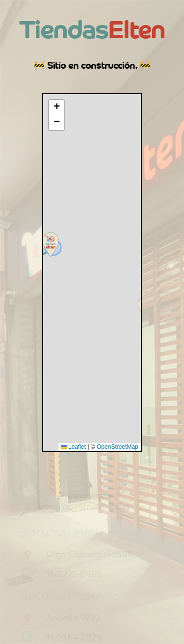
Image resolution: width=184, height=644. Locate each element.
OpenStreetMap (118, 447)
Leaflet (73, 447)
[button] (51, 245)
